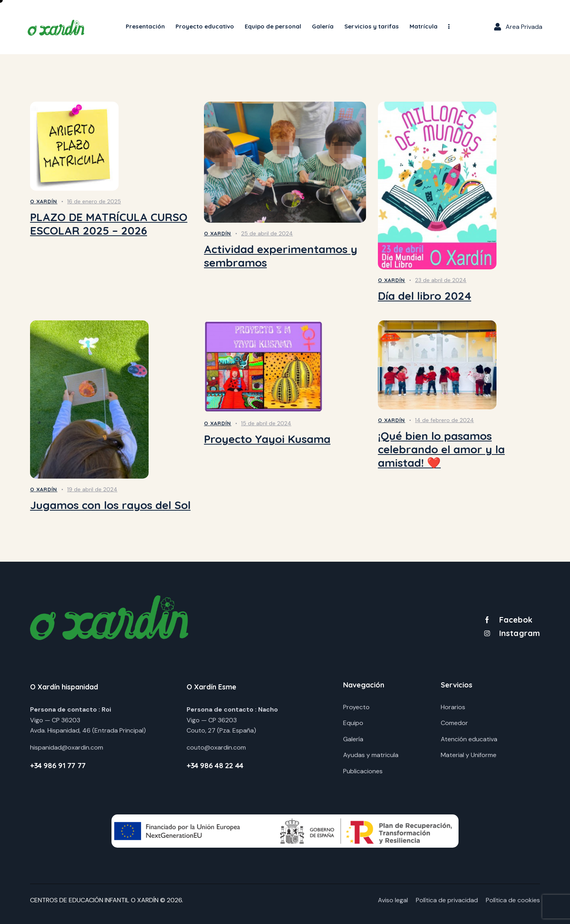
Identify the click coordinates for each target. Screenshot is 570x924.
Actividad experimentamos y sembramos (281, 256)
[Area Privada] (498, 27)
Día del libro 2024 (425, 296)
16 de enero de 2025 (94, 201)
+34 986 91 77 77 (58, 765)
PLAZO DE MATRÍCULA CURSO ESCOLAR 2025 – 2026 (109, 224)
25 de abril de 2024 (267, 233)
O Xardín (44, 201)
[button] (449, 27)
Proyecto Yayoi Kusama (267, 439)
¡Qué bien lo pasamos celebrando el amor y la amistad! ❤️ (441, 449)
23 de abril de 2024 (441, 280)
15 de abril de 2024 (266, 423)
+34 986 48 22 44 (215, 765)
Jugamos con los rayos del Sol (110, 505)
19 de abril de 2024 (92, 489)
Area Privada (524, 27)
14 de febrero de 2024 (444, 420)
